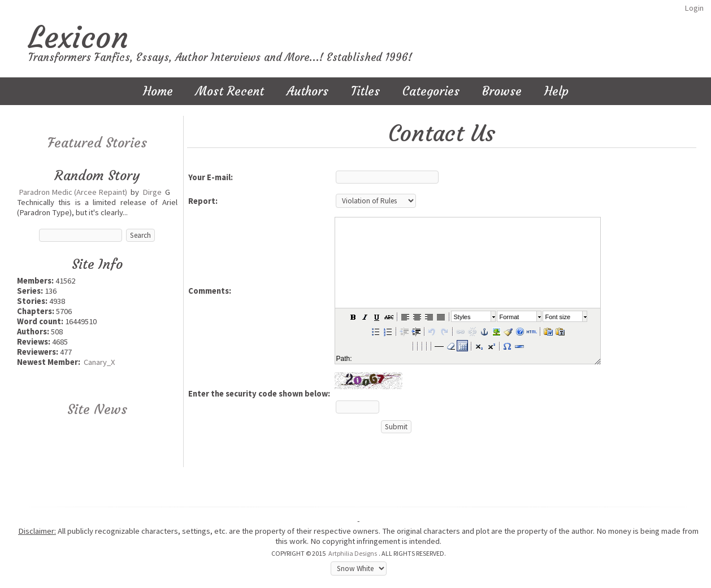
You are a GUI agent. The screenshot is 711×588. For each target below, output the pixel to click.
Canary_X (99, 362)
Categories (431, 91)
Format (510, 317)
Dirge (152, 192)
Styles (462, 317)
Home (158, 91)
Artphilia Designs (353, 553)
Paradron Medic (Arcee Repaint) (73, 192)
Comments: (210, 291)
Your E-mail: (211, 177)
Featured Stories (97, 143)
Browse (502, 91)
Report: (203, 201)
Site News (97, 410)
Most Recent (230, 91)
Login (694, 8)
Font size (558, 317)
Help (556, 91)
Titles (365, 91)
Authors (307, 91)
